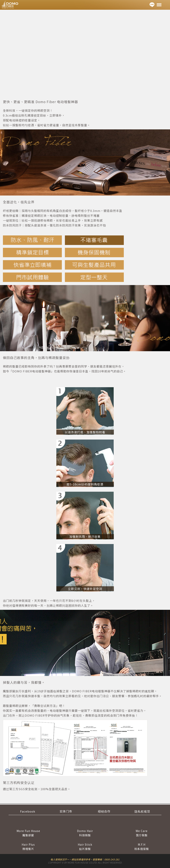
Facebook (28, 811)
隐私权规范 (142, 811)
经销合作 (104, 811)
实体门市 (66, 811)
